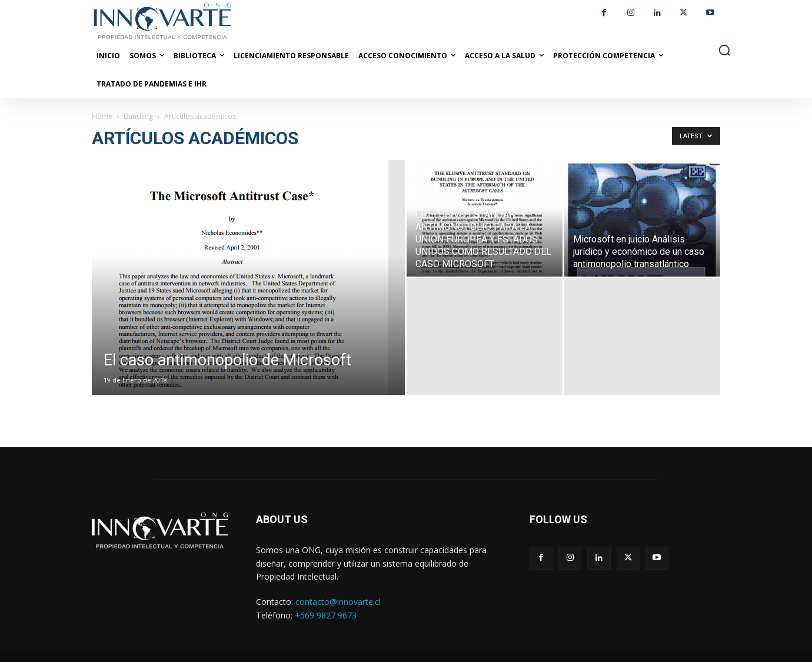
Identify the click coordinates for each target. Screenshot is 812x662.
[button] (724, 50)
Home (102, 116)
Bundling (138, 116)
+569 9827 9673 (326, 615)
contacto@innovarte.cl (338, 602)
